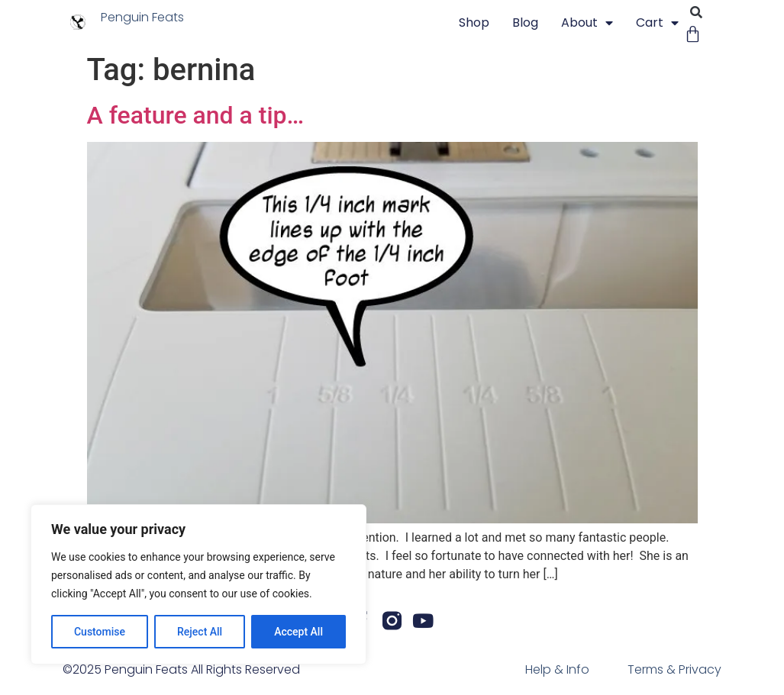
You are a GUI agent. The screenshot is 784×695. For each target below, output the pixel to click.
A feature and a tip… (196, 115)
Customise (100, 632)
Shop (474, 23)
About (587, 23)
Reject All (200, 632)
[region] (198, 584)
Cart (657, 23)
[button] (697, 13)
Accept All (298, 632)
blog (525, 23)
